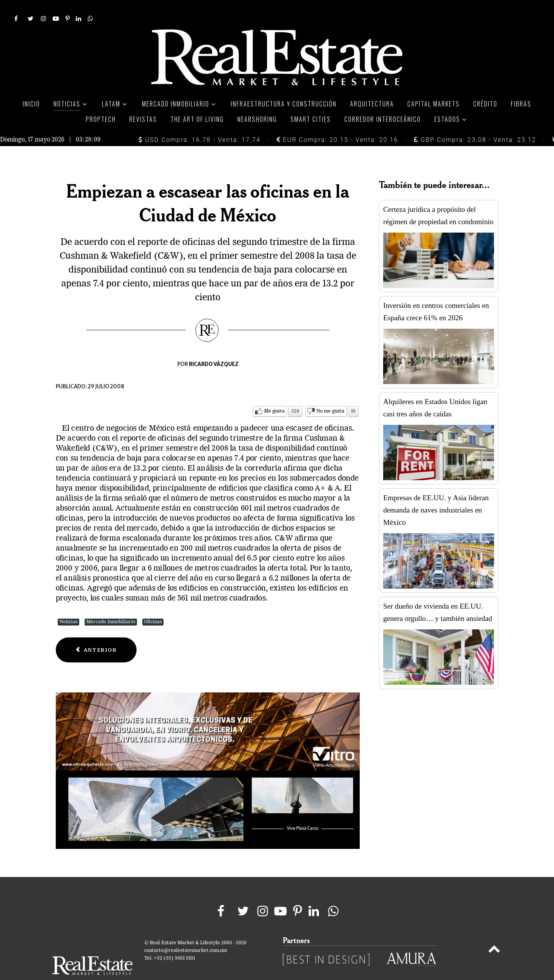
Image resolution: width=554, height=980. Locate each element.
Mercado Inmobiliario (111, 605)
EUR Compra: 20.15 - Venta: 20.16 (337, 122)
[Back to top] (494, 933)
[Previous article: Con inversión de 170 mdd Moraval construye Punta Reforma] (96, 633)
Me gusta (274, 394)
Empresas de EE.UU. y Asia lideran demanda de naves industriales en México (436, 493)
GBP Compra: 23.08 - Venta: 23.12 (475, 122)
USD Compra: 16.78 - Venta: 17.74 (199, 122)
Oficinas (153, 605)
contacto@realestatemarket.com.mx (186, 933)
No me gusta (330, 394)
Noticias (68, 605)
